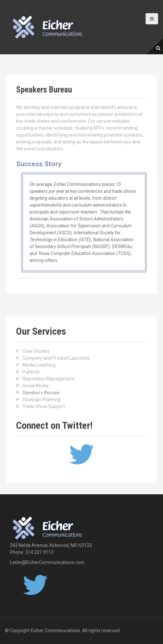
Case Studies (36, 351)
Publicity (31, 372)
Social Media (35, 386)
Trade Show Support (44, 406)
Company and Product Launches (56, 358)
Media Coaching (39, 365)
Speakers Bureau (41, 393)
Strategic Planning (41, 399)
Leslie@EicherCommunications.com (47, 562)
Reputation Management (48, 379)
